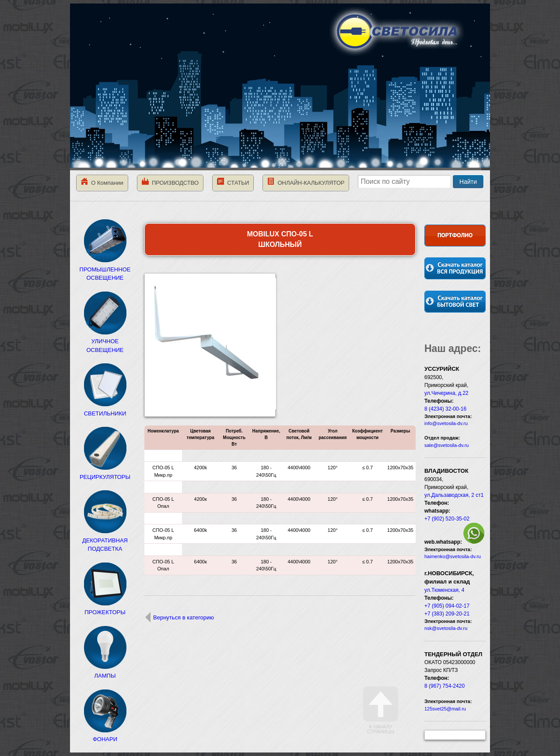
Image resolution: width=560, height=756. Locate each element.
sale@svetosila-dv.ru (446, 445)
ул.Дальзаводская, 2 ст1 (454, 495)
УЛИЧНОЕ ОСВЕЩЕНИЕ (105, 341)
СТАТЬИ (233, 182)
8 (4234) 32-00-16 (445, 409)
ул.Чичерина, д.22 (446, 393)
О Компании (102, 182)
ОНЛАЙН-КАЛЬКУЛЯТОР (306, 182)
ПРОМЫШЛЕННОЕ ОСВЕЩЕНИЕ (105, 269)
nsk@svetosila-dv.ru (446, 628)
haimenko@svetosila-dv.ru (453, 556)
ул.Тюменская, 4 (444, 590)
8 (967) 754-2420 (444, 686)
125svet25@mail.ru (445, 709)
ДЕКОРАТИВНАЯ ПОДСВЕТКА (105, 540)
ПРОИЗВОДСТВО (170, 182)
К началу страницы (381, 710)
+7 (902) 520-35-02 (447, 519)
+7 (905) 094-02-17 (447, 606)
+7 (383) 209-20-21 (447, 614)
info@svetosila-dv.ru (446, 423)
